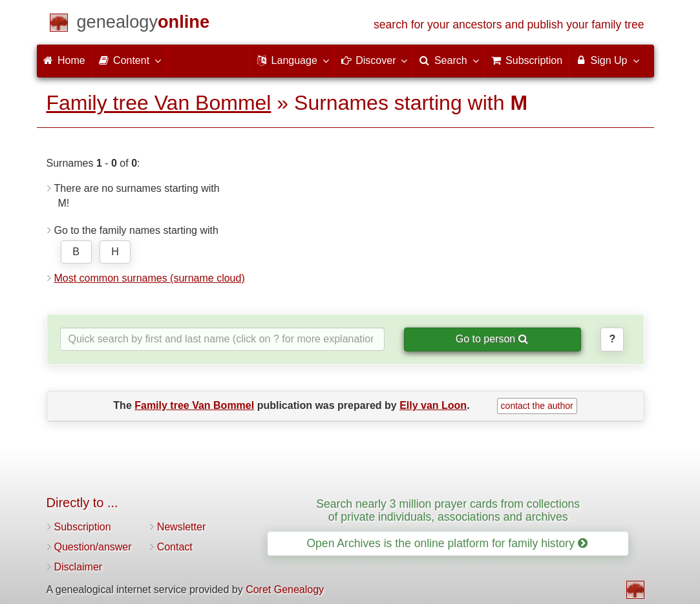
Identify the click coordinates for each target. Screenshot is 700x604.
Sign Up (607, 60)
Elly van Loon (433, 405)
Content (129, 60)
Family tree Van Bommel (159, 103)
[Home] (143, 24)
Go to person (492, 339)
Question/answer (93, 547)
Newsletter (182, 527)
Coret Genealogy (285, 589)
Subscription (83, 527)
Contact (175, 547)
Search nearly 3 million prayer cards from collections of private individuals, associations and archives (448, 510)
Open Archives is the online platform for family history (447, 543)
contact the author (537, 406)
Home (64, 60)
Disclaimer (79, 567)
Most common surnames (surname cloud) (150, 278)
